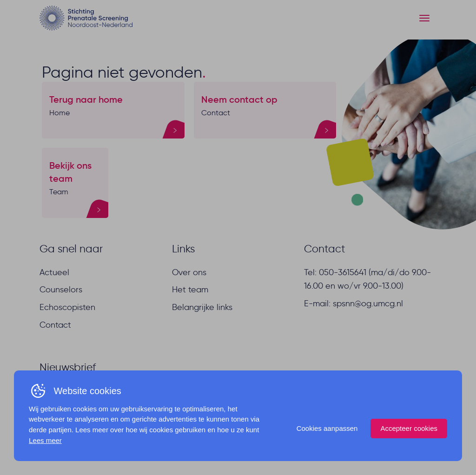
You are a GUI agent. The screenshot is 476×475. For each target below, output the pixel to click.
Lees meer (45, 440)
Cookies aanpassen (327, 428)
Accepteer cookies (409, 428)
